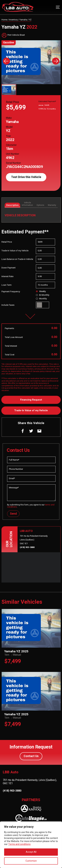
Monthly (41, 299)
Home (4, 20)
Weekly (41, 291)
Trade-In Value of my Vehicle (31, 410)
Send (13, 514)
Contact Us (31, 756)
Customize (31, 861)
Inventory (13, 20)
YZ (30, 20)
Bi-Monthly (42, 295)
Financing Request (31, 400)
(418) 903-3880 (27, 547)
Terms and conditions (19, 844)
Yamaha (23, 20)
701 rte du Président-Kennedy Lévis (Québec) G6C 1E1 (34, 540)
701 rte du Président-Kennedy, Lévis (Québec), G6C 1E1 (30, 782)
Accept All (31, 852)
